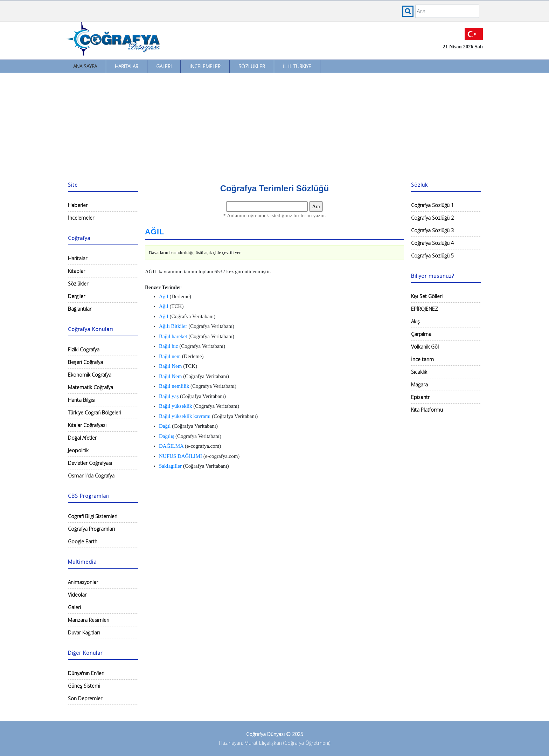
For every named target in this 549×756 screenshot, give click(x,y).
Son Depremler (85, 698)
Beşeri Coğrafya (85, 362)
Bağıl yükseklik (176, 406)
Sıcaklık (419, 372)
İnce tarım (422, 359)
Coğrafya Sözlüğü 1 (432, 205)
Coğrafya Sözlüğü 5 (432, 256)
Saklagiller (170, 466)
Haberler (78, 205)
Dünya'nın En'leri (86, 673)
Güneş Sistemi (84, 686)
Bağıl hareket (173, 336)
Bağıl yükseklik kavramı (185, 416)
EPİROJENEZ (425, 309)
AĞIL (155, 232)
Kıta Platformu (427, 410)
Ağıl (164, 296)
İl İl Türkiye (297, 66)
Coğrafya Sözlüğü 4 (432, 243)
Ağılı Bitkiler (173, 326)
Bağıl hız (169, 346)
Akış (415, 321)
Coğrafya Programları (91, 529)
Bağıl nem (170, 356)
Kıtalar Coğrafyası (87, 425)
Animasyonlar (83, 582)
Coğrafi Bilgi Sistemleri (93, 516)
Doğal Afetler (82, 438)
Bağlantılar (80, 309)
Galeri (164, 66)
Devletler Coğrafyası (90, 463)
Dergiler (77, 296)
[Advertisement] (274, 126)
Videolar (77, 595)
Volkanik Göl (425, 347)
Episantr (420, 397)
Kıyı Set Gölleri (427, 296)
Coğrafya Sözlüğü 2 (432, 218)
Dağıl (165, 426)
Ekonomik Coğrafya (90, 375)
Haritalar (127, 66)
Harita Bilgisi (82, 400)
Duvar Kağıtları (84, 633)
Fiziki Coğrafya (84, 349)
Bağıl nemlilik (174, 386)
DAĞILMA (171, 446)
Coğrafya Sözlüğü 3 (432, 230)
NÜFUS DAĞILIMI (180, 456)
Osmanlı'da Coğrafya (91, 476)
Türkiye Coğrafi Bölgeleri (95, 413)
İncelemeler (205, 66)
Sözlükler (252, 66)
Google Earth (83, 541)
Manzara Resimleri (89, 620)
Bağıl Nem (170, 366)
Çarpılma (421, 334)
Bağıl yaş (169, 396)
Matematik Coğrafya (91, 387)
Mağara (419, 384)
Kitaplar (77, 271)
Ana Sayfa (85, 66)
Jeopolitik (78, 450)
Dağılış (166, 436)
